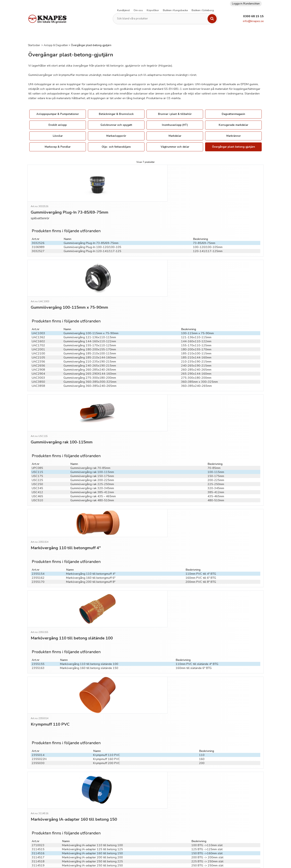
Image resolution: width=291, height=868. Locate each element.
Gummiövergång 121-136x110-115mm (90, 297)
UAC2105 (38, 317)
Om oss (138, 10)
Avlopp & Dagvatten (41, 35)
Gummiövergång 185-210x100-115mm (90, 313)
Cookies (211, 807)
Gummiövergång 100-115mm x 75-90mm (91, 293)
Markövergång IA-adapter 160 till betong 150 (92, 720)
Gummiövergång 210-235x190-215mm (90, 321)
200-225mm (216, 422)
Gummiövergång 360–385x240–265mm (90, 346)
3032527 (38, 229)
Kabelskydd (127, 35)
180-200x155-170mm (196, 309)
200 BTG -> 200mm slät (207, 724)
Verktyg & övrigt (236, 35)
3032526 (38, 220)
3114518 (38, 728)
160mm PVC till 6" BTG (201, 502)
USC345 (37, 430)
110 (202, 640)
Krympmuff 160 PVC (107, 644)
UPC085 (37, 410)
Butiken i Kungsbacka (175, 10)
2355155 (38, 571)
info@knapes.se (253, 21)
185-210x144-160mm (196, 317)
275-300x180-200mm (196, 338)
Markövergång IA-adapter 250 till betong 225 (92, 728)
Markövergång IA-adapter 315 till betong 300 (92, 737)
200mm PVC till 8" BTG (201, 507)
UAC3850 (38, 342)
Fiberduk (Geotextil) (103, 35)
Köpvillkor (153, 10)
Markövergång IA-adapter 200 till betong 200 (92, 724)
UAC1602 (38, 301)
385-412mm (216, 435)
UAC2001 (38, 309)
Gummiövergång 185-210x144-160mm (90, 317)
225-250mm (216, 426)
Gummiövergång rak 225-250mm (92, 426)
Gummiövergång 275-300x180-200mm (90, 338)
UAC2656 (38, 325)
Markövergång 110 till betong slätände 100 (89, 571)
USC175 (37, 418)
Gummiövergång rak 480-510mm (92, 443)
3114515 (38, 716)
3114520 (38, 737)
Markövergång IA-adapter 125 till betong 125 (92, 716)
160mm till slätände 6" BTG (194, 575)
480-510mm (216, 443)
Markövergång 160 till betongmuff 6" (91, 502)
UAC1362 (38, 297)
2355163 (38, 575)
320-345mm (216, 430)
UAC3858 (38, 346)
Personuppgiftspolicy (220, 795)
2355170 (38, 507)
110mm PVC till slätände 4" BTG (197, 571)
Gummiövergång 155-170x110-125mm (90, 305)
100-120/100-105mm (208, 225)
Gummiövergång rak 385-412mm (92, 435)
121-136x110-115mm (196, 297)
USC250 (37, 426)
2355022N (39, 644)
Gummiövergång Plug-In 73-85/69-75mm (91, 220)
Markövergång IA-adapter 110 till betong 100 (92, 712)
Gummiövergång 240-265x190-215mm (90, 325)
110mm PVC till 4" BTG (201, 498)
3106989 (38, 225)
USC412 (37, 435)
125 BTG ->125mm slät (207, 716)
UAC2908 (38, 330)
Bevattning (258, 35)
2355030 (38, 648)
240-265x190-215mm (196, 325)
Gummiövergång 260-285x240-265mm (90, 330)
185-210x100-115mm (196, 313)
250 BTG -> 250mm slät (207, 732)
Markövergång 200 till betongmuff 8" (91, 507)
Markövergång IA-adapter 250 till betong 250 (92, 732)
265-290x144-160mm (196, 334)
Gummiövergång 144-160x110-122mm (90, 301)
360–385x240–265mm (196, 346)
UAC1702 (38, 305)
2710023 (38, 712)
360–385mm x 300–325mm (199, 342)
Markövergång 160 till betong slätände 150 (89, 575)
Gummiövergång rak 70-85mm (90, 410)
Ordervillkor (214, 789)
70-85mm (214, 410)
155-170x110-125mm (196, 305)
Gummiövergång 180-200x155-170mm (90, 309)
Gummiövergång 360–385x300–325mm (90, 342)
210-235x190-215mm (196, 321)
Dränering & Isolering (72, 35)
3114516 (38, 720)
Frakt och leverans (218, 783)
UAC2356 (38, 321)
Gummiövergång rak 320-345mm (92, 430)
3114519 (38, 732)
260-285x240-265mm (196, 330)
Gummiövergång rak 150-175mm (92, 418)
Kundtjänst (123, 10)
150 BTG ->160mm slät (207, 720)
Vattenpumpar (213, 35)
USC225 (37, 422)
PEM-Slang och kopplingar (183, 35)
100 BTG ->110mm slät (207, 712)
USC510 (37, 443)
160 (202, 644)
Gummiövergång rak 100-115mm (92, 414)
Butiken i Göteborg (203, 10)
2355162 (38, 502)
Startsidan (34, 45)
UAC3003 (38, 338)
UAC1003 (38, 293)
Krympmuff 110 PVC (107, 640)
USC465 (37, 439)
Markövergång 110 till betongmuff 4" (91, 498)
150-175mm (216, 418)
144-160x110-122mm (196, 301)
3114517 (38, 724)
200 (202, 648)
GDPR (210, 801)
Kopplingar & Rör (150, 35)
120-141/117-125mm (208, 229)
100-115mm (216, 414)
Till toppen (145, 756)
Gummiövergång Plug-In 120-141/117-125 (92, 229)
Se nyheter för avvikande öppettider (150, 809)
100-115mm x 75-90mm (197, 293)
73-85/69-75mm (204, 220)
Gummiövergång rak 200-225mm (92, 422)
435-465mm (216, 439)
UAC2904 (38, 334)
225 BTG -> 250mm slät (207, 728)
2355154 (38, 498)
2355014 (38, 640)
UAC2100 (38, 313)
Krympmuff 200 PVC (107, 648)
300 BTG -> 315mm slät (207, 737)
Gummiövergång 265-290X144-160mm (90, 334)
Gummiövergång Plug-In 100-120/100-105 (92, 225)
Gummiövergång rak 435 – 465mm (93, 439)
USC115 (37, 414)
